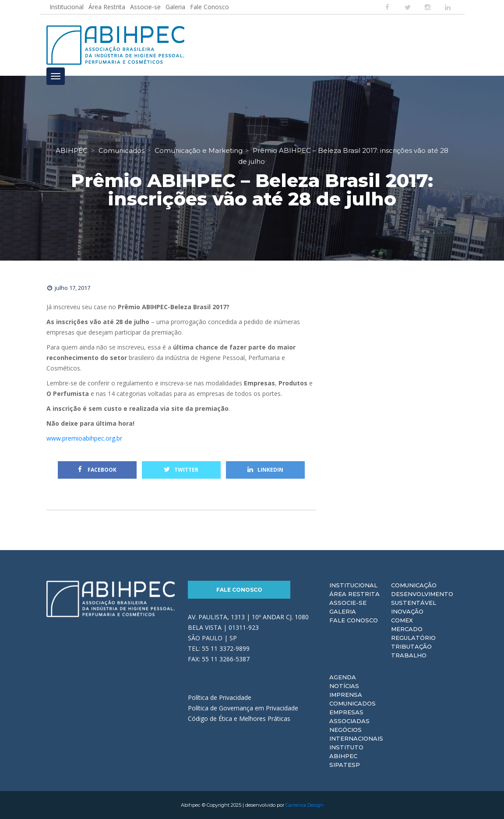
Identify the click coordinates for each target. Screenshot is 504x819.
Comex (402, 620)
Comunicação (414, 585)
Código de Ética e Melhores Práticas (239, 718)
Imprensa (346, 695)
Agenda (343, 677)
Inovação (407, 611)
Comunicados (352, 703)
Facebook (97, 470)
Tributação (411, 646)
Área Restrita (107, 7)
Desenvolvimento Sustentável (422, 598)
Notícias (344, 686)
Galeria (175, 7)
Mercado (407, 629)
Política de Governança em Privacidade (243, 708)
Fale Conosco (210, 7)
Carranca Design (305, 805)
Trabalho (409, 655)
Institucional (67, 7)
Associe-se (145, 7)
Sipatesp (345, 765)
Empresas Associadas (349, 717)
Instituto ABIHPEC (346, 752)
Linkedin (265, 470)
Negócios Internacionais (356, 734)
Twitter (181, 470)
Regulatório (413, 638)
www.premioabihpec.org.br (84, 438)
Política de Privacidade (220, 697)
